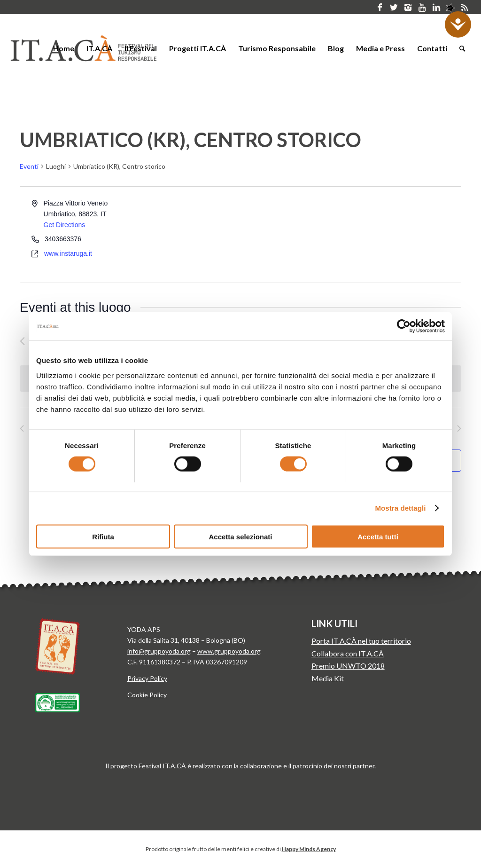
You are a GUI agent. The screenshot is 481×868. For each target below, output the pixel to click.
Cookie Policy (147, 695)
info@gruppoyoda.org (159, 651)
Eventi (29, 166)
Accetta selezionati (240, 536)
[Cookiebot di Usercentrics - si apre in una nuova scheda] (404, 326)
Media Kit (328, 678)
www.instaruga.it (68, 253)
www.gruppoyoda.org (229, 651)
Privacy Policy (147, 678)
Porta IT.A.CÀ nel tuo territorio (361, 641)
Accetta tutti (378, 536)
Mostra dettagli (400, 508)
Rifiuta (103, 536)
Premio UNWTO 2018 (348, 666)
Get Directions (65, 225)
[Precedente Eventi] (22, 341)
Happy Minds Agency (309, 849)
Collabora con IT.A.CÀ (348, 653)
